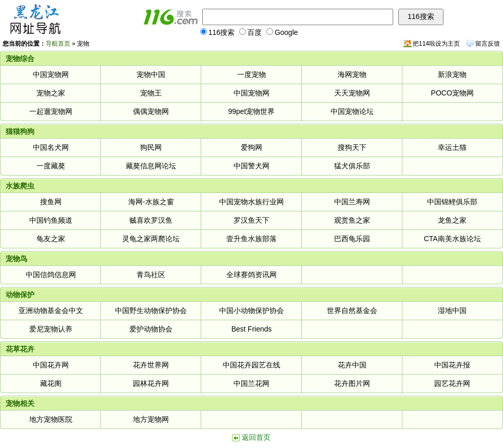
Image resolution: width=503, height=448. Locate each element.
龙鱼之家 (452, 220)
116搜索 (217, 32)
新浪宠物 (452, 74)
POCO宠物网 (452, 93)
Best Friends (252, 329)
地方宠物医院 (51, 419)
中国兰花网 (252, 383)
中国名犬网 (51, 147)
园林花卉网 (151, 383)
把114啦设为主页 (436, 44)
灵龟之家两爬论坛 (151, 239)
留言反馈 (488, 44)
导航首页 (58, 44)
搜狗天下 (352, 147)
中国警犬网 (252, 166)
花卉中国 (352, 365)
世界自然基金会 (352, 310)
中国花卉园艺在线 (252, 365)
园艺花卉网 (452, 383)
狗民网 (151, 147)
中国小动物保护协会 (252, 310)
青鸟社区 (151, 275)
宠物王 (151, 93)
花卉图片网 (352, 383)
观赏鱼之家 (352, 220)
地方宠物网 (151, 419)
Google (282, 32)
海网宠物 (352, 74)
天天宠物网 (352, 93)
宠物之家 (51, 93)
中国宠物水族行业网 (252, 202)
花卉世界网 (151, 365)
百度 (250, 32)
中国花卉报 (452, 365)
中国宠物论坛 (352, 111)
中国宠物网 (51, 74)
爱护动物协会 (151, 329)
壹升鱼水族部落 (252, 239)
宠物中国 (151, 74)
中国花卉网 (51, 365)
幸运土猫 (452, 147)
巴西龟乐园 (352, 239)
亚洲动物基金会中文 (51, 310)
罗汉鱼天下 (252, 220)
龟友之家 (51, 239)
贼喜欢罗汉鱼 (151, 220)
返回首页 (256, 437)
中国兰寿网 (352, 202)
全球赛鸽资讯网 (252, 275)
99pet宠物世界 (251, 111)
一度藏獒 (51, 166)
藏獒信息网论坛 (151, 166)
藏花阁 (51, 383)
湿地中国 (452, 310)
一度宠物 (252, 74)
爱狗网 (252, 147)
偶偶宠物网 (151, 111)
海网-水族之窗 (151, 202)
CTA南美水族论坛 (452, 239)
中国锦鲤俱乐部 (452, 202)
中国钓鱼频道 (51, 220)
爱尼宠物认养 (51, 329)
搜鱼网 (51, 202)
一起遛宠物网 (51, 111)
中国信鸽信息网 (51, 275)
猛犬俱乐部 (352, 166)
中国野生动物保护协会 (151, 310)
